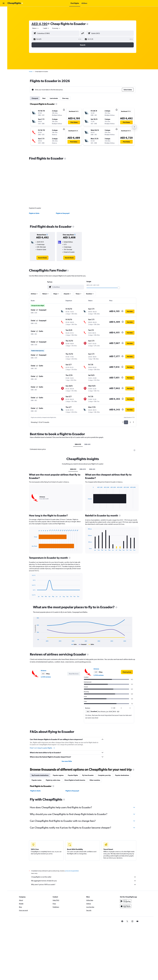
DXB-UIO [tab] (87, 444)
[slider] (119, 288)
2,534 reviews (46, 677)
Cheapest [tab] (35, 98)
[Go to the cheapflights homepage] (15, 3)
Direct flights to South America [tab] (75, 780)
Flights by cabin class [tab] (53, 780)
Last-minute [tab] (54, 98)
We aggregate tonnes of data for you (84, 881)
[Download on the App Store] (126, 906)
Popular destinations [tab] (122, 775)
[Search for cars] (4, 14)
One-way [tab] (65, 98)
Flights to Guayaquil (63, 213)
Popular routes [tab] (37, 780)
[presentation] (87, 24)
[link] (42, 258)
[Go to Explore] (4, 19)
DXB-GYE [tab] (78, 444)
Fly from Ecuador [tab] (88, 775)
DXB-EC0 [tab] (73, 469)
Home (31, 72)
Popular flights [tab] (73, 775)
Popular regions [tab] (58, 775)
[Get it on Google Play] (126, 901)
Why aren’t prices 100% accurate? (84, 885)
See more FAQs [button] (67, 761)
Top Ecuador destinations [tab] (40, 775)
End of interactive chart (31, 549)
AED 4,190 (40, 24)
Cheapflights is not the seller (84, 877)
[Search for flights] (4, 10)
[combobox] (36, 28)
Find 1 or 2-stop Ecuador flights (42, 748)
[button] (4, 3)
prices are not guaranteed (72, 871)
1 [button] (126, 422)
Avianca (44, 671)
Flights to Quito (34, 213)
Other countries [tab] (95, 780)
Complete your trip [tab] (104, 775)
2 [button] (130, 422)
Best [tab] (44, 98)
